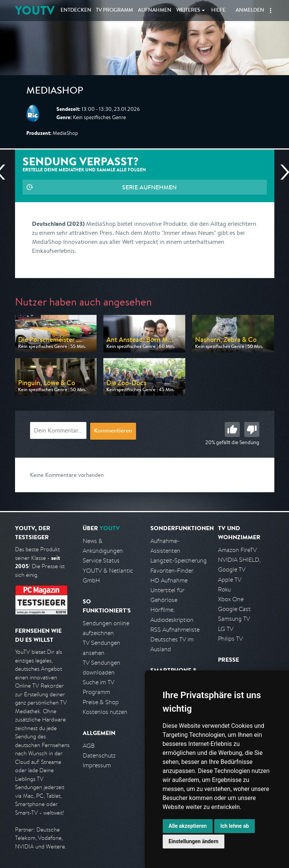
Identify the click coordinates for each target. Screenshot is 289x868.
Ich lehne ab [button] (235, 826)
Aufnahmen (155, 11)
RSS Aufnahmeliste (175, 630)
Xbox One (231, 599)
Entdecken (76, 11)
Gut (232, 429)
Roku (224, 589)
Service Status (101, 560)
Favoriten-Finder (172, 571)
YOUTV (35, 10)
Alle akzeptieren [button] (188, 826)
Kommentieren (113, 431)
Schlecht (252, 429)
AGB (89, 746)
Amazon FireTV (237, 550)
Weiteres (188, 11)
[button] (271, 11)
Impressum (97, 765)
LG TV (226, 629)
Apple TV (230, 580)
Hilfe (218, 11)
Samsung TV (234, 619)
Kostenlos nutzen (105, 712)
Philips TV (230, 639)
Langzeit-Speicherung (179, 560)
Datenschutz (99, 755)
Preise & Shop (101, 702)
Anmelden (250, 11)
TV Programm (114, 11)
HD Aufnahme (169, 580)
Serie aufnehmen (149, 187)
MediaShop (55, 92)
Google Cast (234, 609)
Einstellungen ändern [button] (194, 841)
